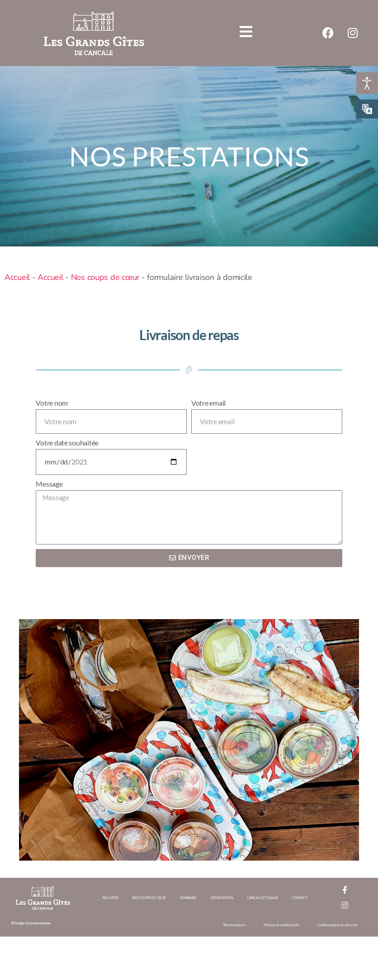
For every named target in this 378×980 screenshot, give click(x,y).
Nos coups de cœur (105, 277)
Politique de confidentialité (281, 925)
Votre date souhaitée (67, 443)
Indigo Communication (33, 923)
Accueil (17, 277)
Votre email (208, 403)
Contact (300, 898)
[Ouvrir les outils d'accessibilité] (367, 83)
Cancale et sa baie (262, 898)
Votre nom (52, 403)
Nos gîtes (111, 898)
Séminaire (188, 898)
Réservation (222, 898)
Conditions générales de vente (338, 925)
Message (49, 484)
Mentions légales (235, 925)
